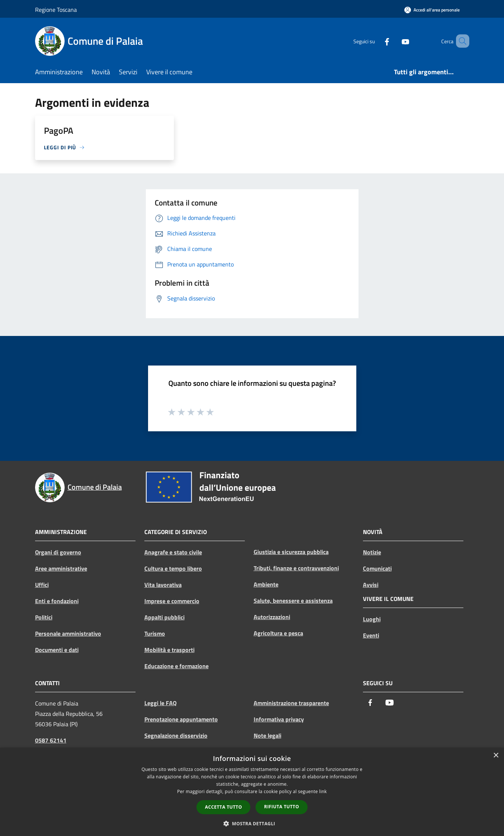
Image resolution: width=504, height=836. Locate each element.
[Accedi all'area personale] (432, 10)
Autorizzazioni (272, 617)
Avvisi (371, 585)
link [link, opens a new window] (323, 791)
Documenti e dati (57, 650)
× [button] (496, 756)
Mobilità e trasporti (169, 650)
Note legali (268, 735)
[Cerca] (460, 41)
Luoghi (372, 619)
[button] (252, 823)
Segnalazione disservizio (176, 735)
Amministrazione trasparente (291, 703)
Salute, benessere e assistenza (293, 601)
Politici (44, 617)
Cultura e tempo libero (173, 568)
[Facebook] (376, 41)
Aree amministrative (61, 568)
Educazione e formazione (176, 666)
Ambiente (266, 584)
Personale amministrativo (68, 633)
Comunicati (377, 568)
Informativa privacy (279, 719)
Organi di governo (58, 552)
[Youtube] (395, 41)
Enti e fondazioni (57, 601)
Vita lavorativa (163, 585)
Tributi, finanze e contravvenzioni (296, 568)
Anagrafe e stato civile (173, 552)
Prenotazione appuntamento (181, 719)
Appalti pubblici (164, 617)
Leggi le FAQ (160, 703)
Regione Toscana (56, 10)
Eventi (371, 635)
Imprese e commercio (172, 601)
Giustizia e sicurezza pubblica (291, 552)
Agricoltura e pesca (278, 633)
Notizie (372, 552)
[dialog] (252, 792)
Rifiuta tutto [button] (282, 807)
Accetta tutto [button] (223, 807)
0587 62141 (51, 740)
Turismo (155, 633)
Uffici (42, 585)
